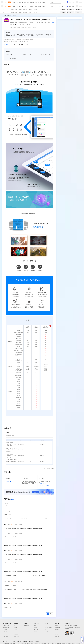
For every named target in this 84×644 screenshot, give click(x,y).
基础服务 (57, 626)
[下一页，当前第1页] (52, 614)
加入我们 (37, 641)
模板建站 (14, 15)
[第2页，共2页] (50, 614)
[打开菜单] (2, 2)
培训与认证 (37, 632)
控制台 (73, 2)
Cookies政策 (12, 641)
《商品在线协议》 (43, 484)
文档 (35, 626)
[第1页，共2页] (48, 614)
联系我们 (31, 641)
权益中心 (32, 2)
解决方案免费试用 (48, 628)
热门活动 (31, 10)
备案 (70, 2)
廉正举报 (19, 641)
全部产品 (15, 626)
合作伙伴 (44, 2)
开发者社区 (37, 628)
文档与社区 (27, 2)
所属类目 (25, 55)
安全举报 (25, 641)
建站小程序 (9, 15)
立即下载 (8, 482)
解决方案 (21, 2)
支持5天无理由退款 (26, 40)
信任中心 (57, 636)
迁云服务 (57, 630)
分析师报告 (6, 636)
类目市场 (20, 10)
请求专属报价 (76, 49)
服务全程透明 (19, 40)
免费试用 (15, 628)
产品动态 (15, 630)
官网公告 (57, 632)
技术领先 (5, 630)
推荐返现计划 (47, 634)
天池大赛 (36, 630)
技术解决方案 (27, 626)
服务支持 (21, 45)
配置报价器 (16, 634)
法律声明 (5, 641)
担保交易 (14, 40)
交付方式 (7, 55)
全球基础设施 (6, 628)
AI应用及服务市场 (14, 10)
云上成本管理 (16, 636)
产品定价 (15, 632)
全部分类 (4, 15)
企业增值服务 (58, 628)
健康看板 (57, 634)
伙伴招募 (36, 10)
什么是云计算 (6, 626)
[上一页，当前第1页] (46, 614)
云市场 (40, 2)
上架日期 (42, 55)
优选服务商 (32, 40)
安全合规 (5, 634)
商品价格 (13, 45)
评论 (27, 45)
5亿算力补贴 (47, 632)
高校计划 (47, 630)
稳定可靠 (5, 632)
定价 (36, 2)
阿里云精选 (25, 10)
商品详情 (6, 45)
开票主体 (7, 57)
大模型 (13, 2)
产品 (17, 2)
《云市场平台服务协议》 (44, 485)
